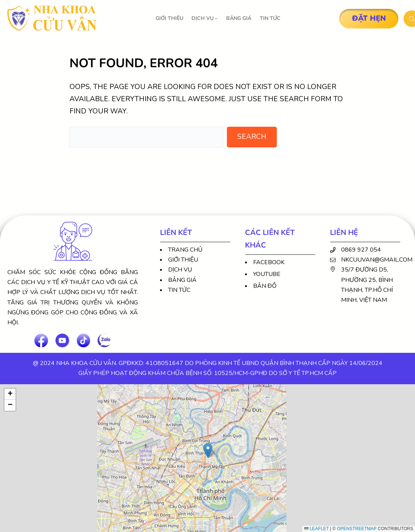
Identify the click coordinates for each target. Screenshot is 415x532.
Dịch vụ (180, 270)
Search (252, 137)
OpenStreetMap (357, 529)
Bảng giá (182, 280)
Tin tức (179, 290)
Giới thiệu (183, 260)
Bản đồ (265, 286)
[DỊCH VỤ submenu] (216, 18)
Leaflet (317, 529)
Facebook (269, 262)
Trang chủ (185, 250)
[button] (208, 451)
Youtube (267, 274)
